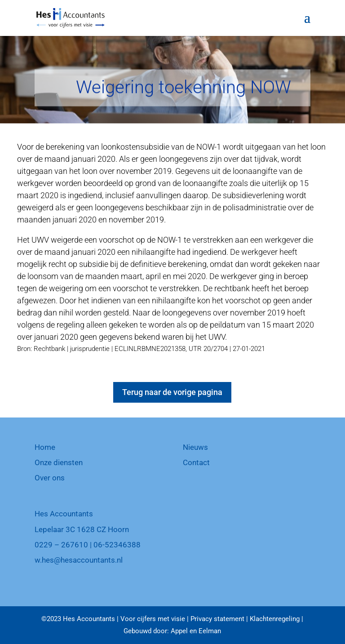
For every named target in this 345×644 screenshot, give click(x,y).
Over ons (50, 478)
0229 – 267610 (61, 545)
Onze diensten (59, 462)
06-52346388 (117, 545)
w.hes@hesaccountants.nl (79, 560)
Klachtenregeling (275, 619)
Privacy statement (217, 619)
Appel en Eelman (196, 631)
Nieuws (195, 447)
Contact (196, 462)
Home (45, 447)
